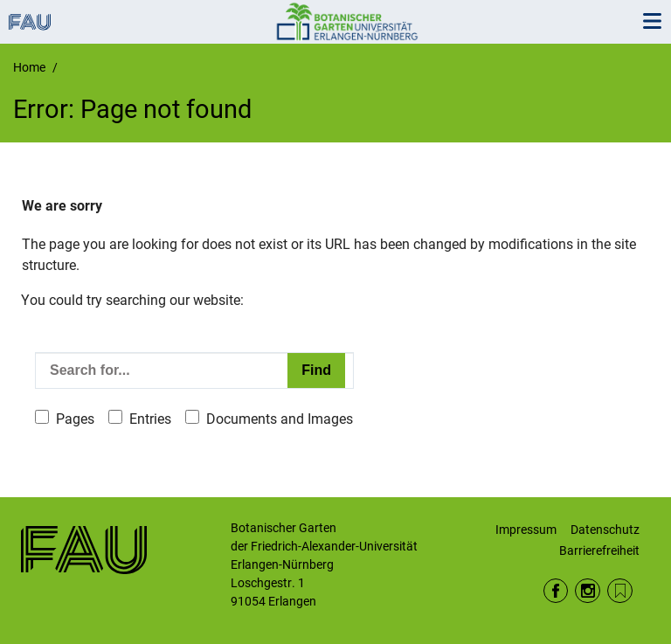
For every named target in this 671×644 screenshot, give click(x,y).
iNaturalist (620, 591)
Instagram (588, 591)
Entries (150, 419)
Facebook (556, 591)
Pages (75, 419)
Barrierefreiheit (599, 551)
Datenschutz (605, 530)
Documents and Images (280, 419)
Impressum (526, 530)
